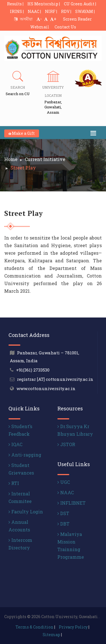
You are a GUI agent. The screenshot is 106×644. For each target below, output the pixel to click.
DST (63, 513)
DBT (63, 524)
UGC (64, 482)
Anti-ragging (25, 455)
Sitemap (51, 635)
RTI (14, 483)
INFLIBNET (72, 503)
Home (11, 159)
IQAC (15, 444)
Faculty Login (26, 512)
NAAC (66, 492)
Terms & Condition (34, 627)
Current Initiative (45, 159)
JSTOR (66, 444)
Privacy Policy (73, 627)
